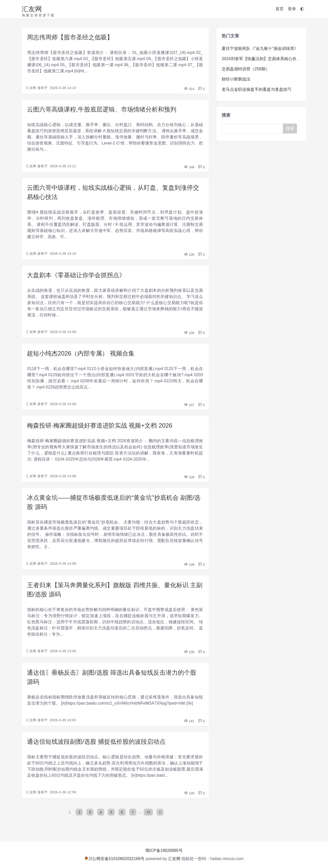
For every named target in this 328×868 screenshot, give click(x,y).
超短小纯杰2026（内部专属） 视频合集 (81, 353)
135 (189, 255)
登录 (292, 9)
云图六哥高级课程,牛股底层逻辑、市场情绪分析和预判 (102, 109)
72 (148, 812)
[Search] (253, 129)
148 (189, 167)
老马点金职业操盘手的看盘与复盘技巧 (257, 89)
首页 (280, 9)
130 (189, 652)
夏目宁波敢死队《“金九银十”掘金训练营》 (260, 48)
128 (189, 477)
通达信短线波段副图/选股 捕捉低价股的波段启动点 (96, 742)
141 (189, 721)
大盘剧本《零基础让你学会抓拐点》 (76, 275)
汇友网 (32, 9)
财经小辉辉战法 (236, 79)
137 (189, 405)
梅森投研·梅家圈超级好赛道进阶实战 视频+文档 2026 (100, 425)
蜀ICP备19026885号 (164, 850)
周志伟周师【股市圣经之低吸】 (70, 37)
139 (189, 565)
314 (189, 89)
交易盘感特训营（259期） (246, 69)
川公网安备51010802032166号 (115, 859)
